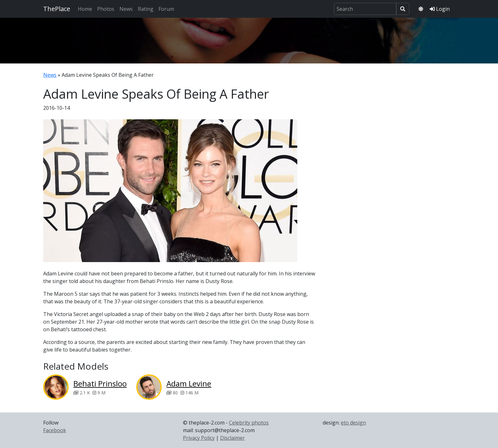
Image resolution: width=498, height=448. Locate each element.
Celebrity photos (249, 423)
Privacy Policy (199, 438)
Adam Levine (189, 383)
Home (85, 9)
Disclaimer (232, 438)
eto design (353, 423)
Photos (106, 9)
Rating (146, 9)
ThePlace (57, 9)
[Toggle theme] (421, 9)
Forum (166, 9)
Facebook (55, 430)
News (126, 9)
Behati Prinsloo (100, 383)
